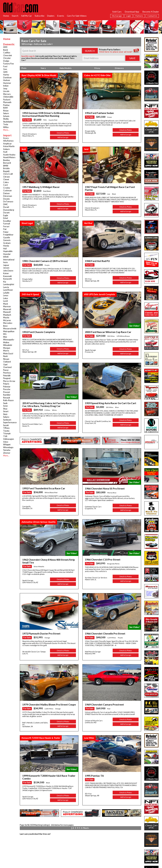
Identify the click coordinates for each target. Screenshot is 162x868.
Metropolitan (9, 331)
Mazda (6, 318)
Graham (7, 243)
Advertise (42, 844)
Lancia (6, 287)
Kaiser (6, 273)
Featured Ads (48, 842)
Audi (5, 152)
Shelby (6, 119)
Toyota (6, 431)
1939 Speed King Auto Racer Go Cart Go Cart (111, 403)
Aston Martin (9, 146)
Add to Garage (63, 137)
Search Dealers (71, 842)
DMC (6, 204)
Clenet (6, 179)
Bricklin (6, 168)
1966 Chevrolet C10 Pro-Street (103, 560)
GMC (6, 72)
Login (129, 16)
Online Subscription (112, 842)
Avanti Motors (9, 157)
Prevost (6, 392)
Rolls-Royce (8, 400)
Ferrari (6, 227)
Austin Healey (9, 155)
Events (61, 16)
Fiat (5, 229)
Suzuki (6, 425)
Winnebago (8, 447)
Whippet (7, 445)
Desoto (6, 199)
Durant (6, 213)
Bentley (6, 160)
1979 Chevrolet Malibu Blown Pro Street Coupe (49, 705)
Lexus (6, 295)
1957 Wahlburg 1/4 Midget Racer (41, 187)
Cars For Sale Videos (77, 16)
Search (15, 16)
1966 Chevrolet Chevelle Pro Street (105, 634)
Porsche (7, 389)
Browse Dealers (59, 842)
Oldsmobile (8, 97)
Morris (6, 351)
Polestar (7, 387)
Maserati (7, 309)
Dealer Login (83, 844)
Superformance (10, 422)
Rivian (6, 111)
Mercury (7, 94)
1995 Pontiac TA (94, 776)
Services (89, 842)
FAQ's (122, 842)
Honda (6, 246)
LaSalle (6, 293)
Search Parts (81, 842)
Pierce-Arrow (9, 381)
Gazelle (7, 238)
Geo (5, 69)
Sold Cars (117, 12)
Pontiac (6, 105)
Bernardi (7, 163)
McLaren (7, 320)
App (103, 844)
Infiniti (6, 257)
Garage (67, 844)
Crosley (7, 188)
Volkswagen (9, 439)
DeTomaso (8, 202)
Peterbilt (7, 376)
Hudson (7, 80)
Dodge (6, 61)
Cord (5, 185)
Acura (6, 138)
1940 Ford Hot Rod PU (97, 261)
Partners (139, 16)
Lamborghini (9, 284)
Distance (119, 68)
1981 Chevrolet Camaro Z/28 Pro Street (45, 261)
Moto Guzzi (8, 354)
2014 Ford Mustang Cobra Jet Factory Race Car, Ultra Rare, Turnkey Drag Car (47, 405)
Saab (5, 403)
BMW (6, 166)
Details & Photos (63, 133)
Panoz (6, 370)
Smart (6, 411)
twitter (82, 850)
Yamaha (7, 450)
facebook (67, 850)
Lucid (5, 301)
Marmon (7, 307)
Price (97, 68)
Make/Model (65, 68)
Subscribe (39, 16)
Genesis (7, 240)
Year (43, 68)
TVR (5, 436)
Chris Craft (8, 174)
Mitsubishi (8, 345)
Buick (6, 50)
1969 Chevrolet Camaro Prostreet (104, 705)
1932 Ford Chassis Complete (39, 332)
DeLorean (8, 196)
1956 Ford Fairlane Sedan (99, 113)
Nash (5, 356)
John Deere (8, 271)
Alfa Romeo (8, 141)
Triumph (7, 434)
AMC (5, 47)
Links (115, 844)
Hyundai (7, 254)
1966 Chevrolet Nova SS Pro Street (105, 489)
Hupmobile (8, 251)
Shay (5, 409)
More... (6, 130)
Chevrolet (8, 55)
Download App (132, 12)
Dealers (51, 16)
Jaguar (6, 265)
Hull (5, 249)
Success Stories (58, 844)
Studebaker (8, 122)
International (9, 260)
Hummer (7, 83)
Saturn (6, 113)
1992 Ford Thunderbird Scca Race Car (44, 488)
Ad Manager (74, 844)
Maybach (7, 315)
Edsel (6, 218)
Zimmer (7, 453)
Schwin (6, 116)
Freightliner (8, 235)
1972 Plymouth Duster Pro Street (41, 634)
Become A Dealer (151, 12)
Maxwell (7, 312)
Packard (7, 100)
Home (6, 16)
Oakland (7, 362)
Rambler (7, 395)
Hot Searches (122, 844)
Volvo (6, 442)
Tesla (6, 124)
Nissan (6, 359)
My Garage (117, 16)
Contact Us (152, 16)
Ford (5, 67)
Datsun (6, 193)
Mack (6, 304)
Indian (6, 86)
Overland (7, 367)
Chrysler (7, 58)
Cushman (7, 191)
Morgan (7, 348)
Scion (5, 406)
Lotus (6, 298)
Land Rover (8, 290)
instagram (98, 850)
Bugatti (6, 171)
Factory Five (8, 64)
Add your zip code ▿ (43, 44)
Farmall (7, 224)
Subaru (6, 417)
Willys (6, 127)
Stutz (5, 414)
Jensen (6, 268)
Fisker (6, 232)
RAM (5, 108)
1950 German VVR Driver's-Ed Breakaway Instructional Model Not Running (46, 114)
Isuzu (5, 262)
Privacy (98, 844)
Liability (92, 844)
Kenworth (8, 279)
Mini (5, 337)
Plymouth (7, 102)
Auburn (6, 149)
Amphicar (7, 144)
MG (5, 334)
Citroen (6, 177)
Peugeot (7, 378)
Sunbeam (7, 420)
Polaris (6, 384)
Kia (5, 282)
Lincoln (6, 91)
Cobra (6, 182)
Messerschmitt (10, 329)
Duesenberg (9, 210)
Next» (86, 828)
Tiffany (6, 428)
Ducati (6, 207)
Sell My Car (26, 16)
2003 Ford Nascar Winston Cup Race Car (108, 332)
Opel (5, 365)
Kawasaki (7, 276)
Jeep (5, 89)
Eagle (6, 215)
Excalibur (7, 221)
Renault (7, 398)
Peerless (7, 373)
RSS (36, 844)
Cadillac (7, 53)
